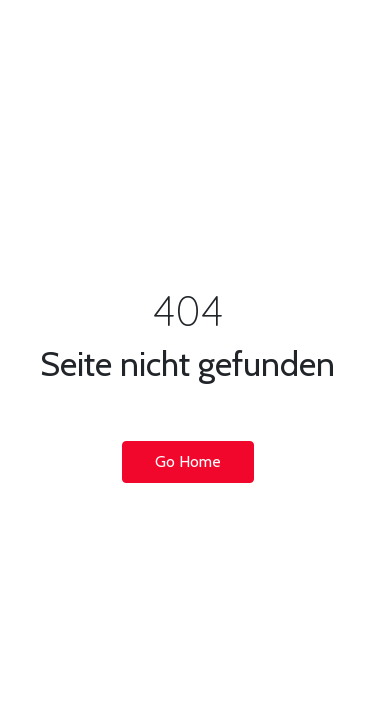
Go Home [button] (188, 461)
